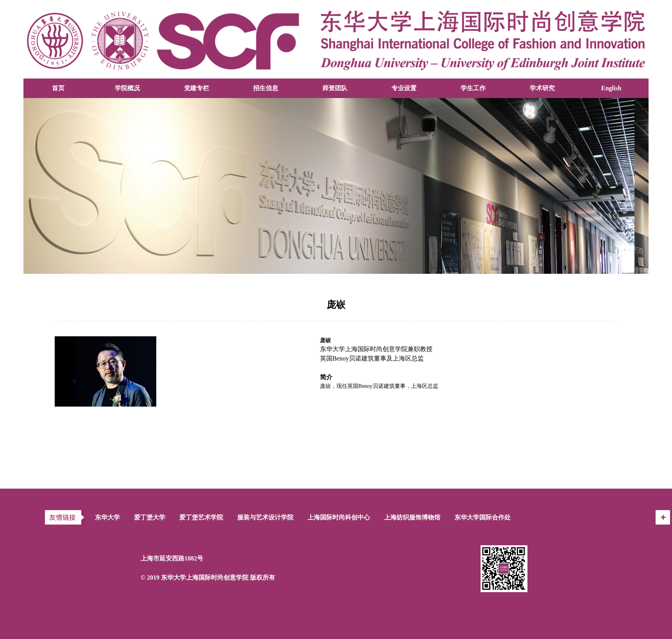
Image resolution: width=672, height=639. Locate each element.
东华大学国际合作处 (483, 517)
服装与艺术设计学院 (265, 517)
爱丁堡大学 (150, 517)
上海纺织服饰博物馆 (412, 517)
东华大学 (107, 517)
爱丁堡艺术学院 (201, 517)
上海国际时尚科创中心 (339, 517)
